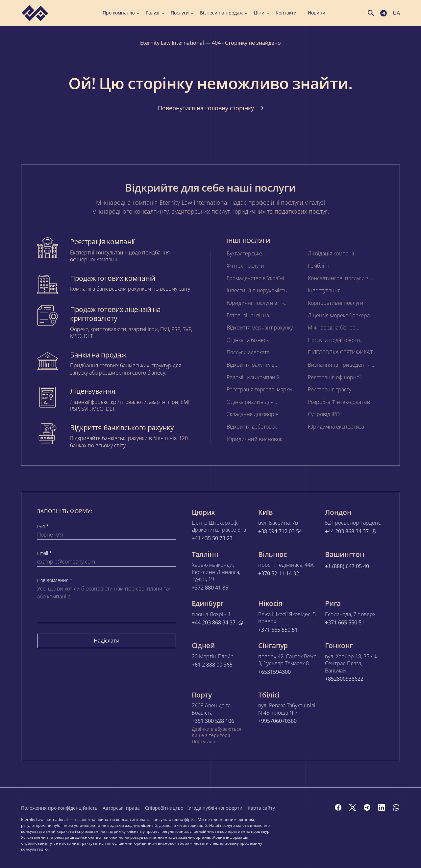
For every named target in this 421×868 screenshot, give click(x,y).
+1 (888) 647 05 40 (347, 566)
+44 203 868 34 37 (351, 531)
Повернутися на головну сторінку (210, 108)
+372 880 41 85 (210, 588)
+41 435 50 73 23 (212, 538)
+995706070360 (277, 721)
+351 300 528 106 (213, 721)
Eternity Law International (172, 43)
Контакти (286, 13)
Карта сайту (261, 808)
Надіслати (107, 641)
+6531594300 (274, 672)
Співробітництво (164, 808)
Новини (317, 13)
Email (45, 553)
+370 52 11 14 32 (279, 574)
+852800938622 (344, 679)
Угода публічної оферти (215, 808)
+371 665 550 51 (278, 630)
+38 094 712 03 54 (280, 531)
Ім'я (43, 526)
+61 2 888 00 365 (212, 665)
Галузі (155, 13)
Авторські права (121, 808)
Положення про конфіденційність (59, 808)
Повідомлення (55, 580)
